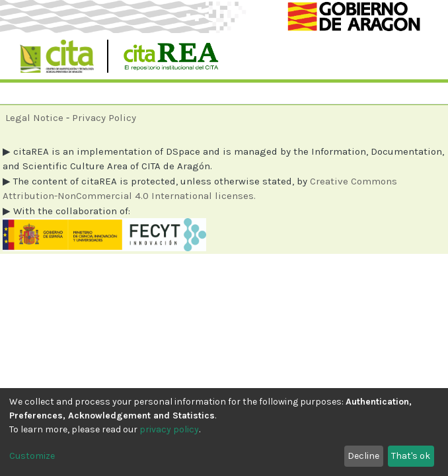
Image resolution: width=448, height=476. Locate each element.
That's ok (411, 456)
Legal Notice (34, 118)
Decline (363, 456)
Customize (32, 456)
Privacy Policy (104, 118)
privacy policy (169, 429)
